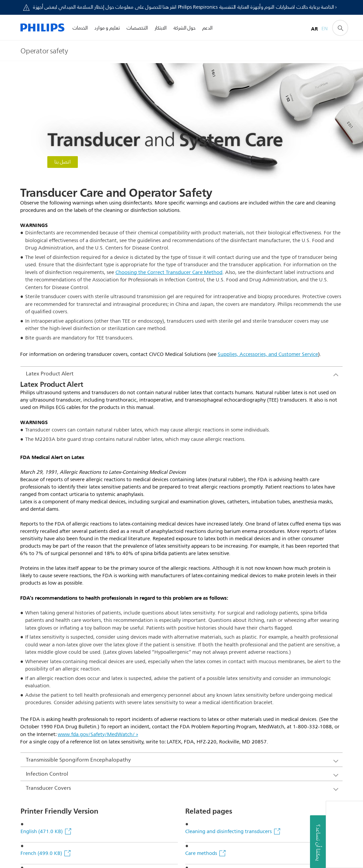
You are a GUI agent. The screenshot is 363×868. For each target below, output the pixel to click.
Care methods (201, 549)
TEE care (195, 614)
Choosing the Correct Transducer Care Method (169, 272)
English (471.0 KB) (42, 527)
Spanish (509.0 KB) (43, 614)
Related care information (214, 636)
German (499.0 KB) (43, 592)
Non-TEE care (200, 592)
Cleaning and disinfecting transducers (228, 527)
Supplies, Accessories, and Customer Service (268, 354)
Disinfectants (201, 658)
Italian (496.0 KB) (41, 571)
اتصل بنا (63, 162)
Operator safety (203, 571)
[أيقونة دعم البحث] (340, 28)
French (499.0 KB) (42, 549)
